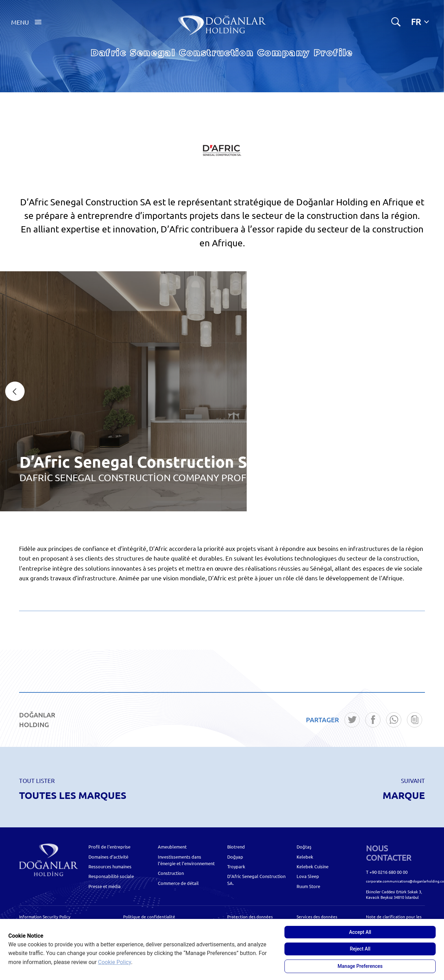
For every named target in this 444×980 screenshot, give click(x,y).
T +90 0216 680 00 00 (387, 872)
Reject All (360, 949)
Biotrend (236, 847)
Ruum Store (308, 886)
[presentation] (15, 391)
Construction (171, 873)
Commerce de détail (178, 883)
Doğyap (235, 857)
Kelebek (305, 857)
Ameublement (172, 847)
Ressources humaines (110, 866)
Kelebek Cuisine (313, 866)
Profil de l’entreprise (109, 847)
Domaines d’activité (108, 857)
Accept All (360, 932)
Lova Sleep (308, 876)
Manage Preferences (360, 966)
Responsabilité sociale (111, 876)
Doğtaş (304, 847)
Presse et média (105, 886)
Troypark (236, 866)
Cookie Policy (115, 962)
